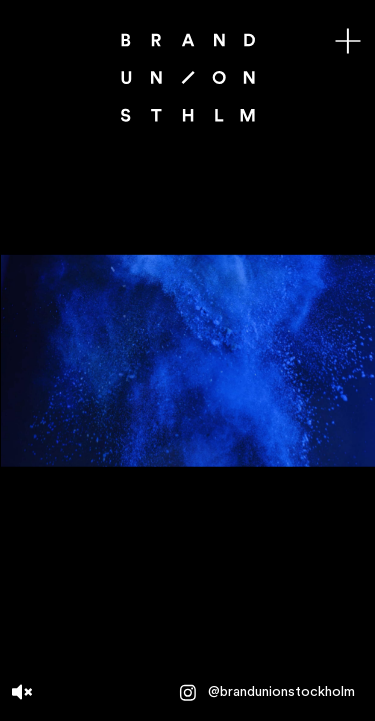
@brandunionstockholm (266, 693)
